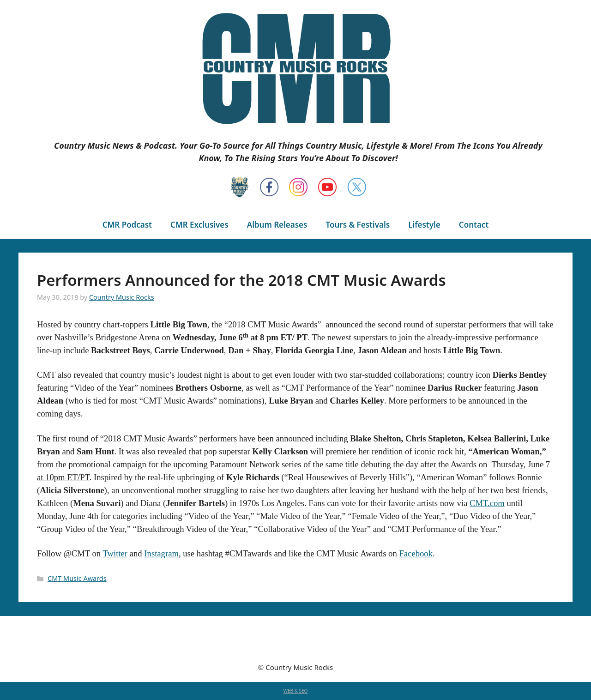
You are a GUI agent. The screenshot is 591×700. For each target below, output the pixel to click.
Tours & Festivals (358, 225)
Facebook (416, 553)
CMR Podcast (127, 225)
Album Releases (277, 225)
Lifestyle (424, 225)
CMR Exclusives (199, 225)
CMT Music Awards (77, 578)
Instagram (161, 553)
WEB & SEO (296, 691)
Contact (474, 225)
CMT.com (487, 503)
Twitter (115, 553)
